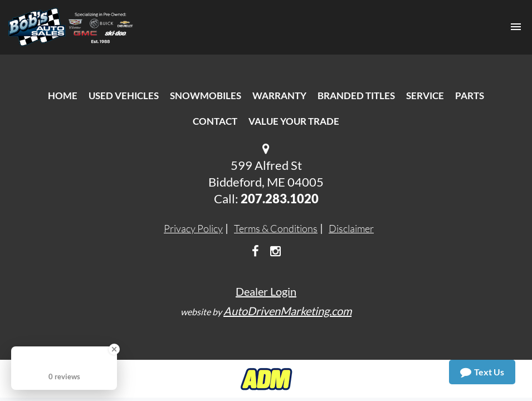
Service (425, 96)
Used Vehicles (124, 96)
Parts (470, 96)
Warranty (279, 96)
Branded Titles (356, 96)
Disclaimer (351, 228)
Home (63, 96)
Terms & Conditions (276, 228)
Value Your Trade (294, 121)
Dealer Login (266, 291)
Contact (215, 121)
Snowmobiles (206, 96)
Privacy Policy (193, 228)
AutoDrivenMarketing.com (287, 311)
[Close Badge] (114, 349)
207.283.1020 (280, 199)
